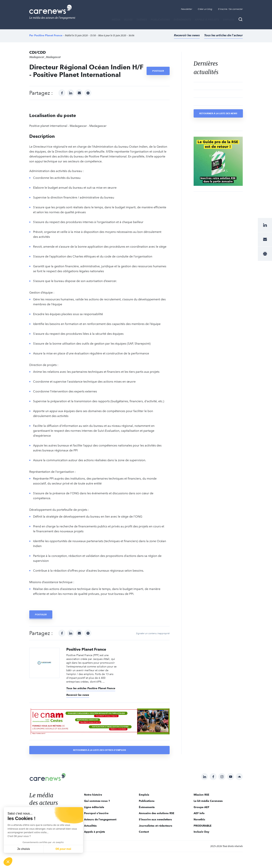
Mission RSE (201, 795)
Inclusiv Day (201, 832)
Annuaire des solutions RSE (157, 813)
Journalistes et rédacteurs (156, 826)
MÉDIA (116, 20)
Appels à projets (207, 20)
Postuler (158, 71)
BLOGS (128, 20)
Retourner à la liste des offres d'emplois (100, 750)
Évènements (182, 20)
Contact (144, 832)
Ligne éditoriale (94, 807)
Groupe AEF (201, 807)
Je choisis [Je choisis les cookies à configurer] (24, 849)
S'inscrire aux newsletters (155, 819)
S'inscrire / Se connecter (230, 9)
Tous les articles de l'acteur (223, 35)
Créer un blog (205, 9)
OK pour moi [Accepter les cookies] (63, 849)
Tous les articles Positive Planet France (91, 688)
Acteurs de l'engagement (100, 819)
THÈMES (142, 20)
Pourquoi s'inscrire (96, 813)
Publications (160, 20)
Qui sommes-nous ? (97, 801)
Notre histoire (93, 795)
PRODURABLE (203, 826)
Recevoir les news (187, 35)
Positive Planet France (48, 35)
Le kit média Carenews (208, 801)
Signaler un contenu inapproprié (153, 633)
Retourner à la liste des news (218, 113)
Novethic (199, 819)
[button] (8, 862)
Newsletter (187, 9)
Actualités (90, 826)
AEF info (199, 813)
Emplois (229, 20)
